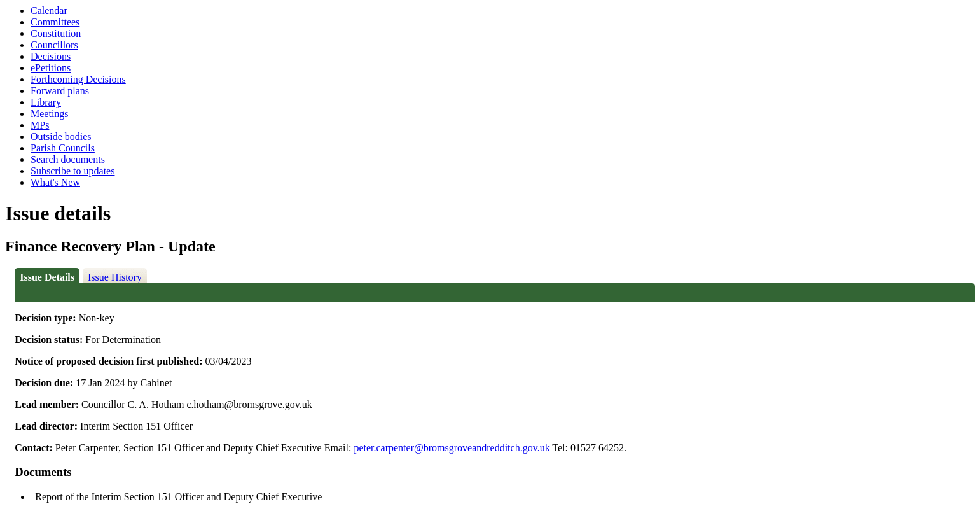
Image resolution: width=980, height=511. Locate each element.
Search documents (68, 159)
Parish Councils (63, 148)
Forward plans (60, 91)
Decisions (51, 56)
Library (46, 102)
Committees (55, 22)
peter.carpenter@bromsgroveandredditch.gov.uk (452, 448)
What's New (55, 182)
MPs (40, 125)
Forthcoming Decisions (78, 79)
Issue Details (47, 277)
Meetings (50, 114)
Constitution (56, 33)
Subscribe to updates (72, 171)
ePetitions (51, 68)
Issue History (115, 277)
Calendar (49, 10)
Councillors (54, 45)
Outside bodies (61, 136)
